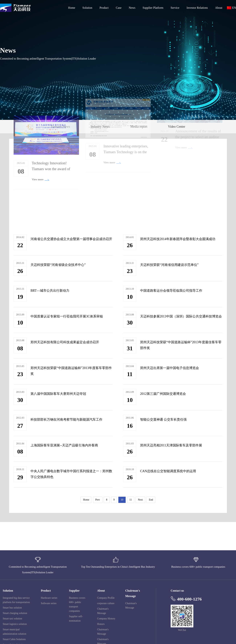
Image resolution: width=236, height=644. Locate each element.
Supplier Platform (153, 8)
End (151, 500)
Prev (98, 500)
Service (175, 8)
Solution (87, 8)
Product (104, 8)
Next (140, 500)
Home (72, 8)
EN (234, 8)
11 (131, 500)
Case (119, 8)
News (132, 8)
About (219, 8)
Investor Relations (197, 8)
